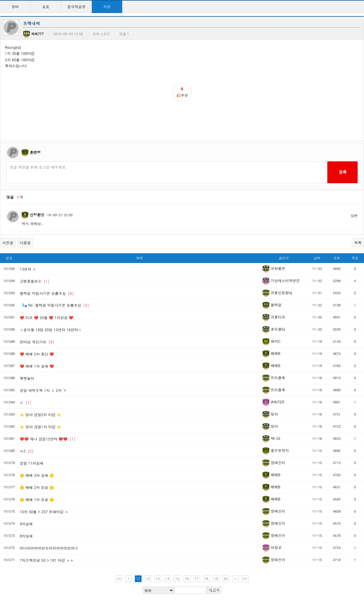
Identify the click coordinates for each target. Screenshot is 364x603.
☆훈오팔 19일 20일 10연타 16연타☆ (51, 330)
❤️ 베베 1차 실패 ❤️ (37, 366)
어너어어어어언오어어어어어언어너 (49, 548)
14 (167, 579)
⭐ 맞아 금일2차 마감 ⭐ (40, 414)
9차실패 (26, 524)
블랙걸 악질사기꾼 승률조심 (47, 293)
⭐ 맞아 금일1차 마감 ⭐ (40, 427)
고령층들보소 (35, 281)
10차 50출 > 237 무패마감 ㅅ (44, 512)
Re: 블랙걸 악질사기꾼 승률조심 (59, 305)
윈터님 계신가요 (37, 342)
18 (206, 579)
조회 (337, 258)
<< (119, 579)
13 (158, 579)
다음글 (25, 243)
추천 (355, 258)
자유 (107, 7)
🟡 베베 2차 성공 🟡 (37, 487)
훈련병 (35, 152)
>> (245, 579)
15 (177, 579)
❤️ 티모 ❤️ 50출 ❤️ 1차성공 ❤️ (47, 317)
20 (226, 579)
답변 (354, 216)
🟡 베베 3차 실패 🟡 (37, 475)
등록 (342, 172)
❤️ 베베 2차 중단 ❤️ (37, 354)
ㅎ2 (27, 451)
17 (197, 579)
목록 (358, 243)
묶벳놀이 (27, 378)
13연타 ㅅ (28, 269)
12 (148, 579)
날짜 (317, 258)
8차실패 (26, 536)
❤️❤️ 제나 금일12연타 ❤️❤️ (48, 439)
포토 (46, 7)
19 (216, 579)
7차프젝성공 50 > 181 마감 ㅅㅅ (47, 560)
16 (187, 579)
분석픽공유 (76, 7)
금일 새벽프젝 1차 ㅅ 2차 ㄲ (43, 390)
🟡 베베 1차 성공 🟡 (37, 499)
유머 (15, 7)
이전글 (8, 243)
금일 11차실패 (32, 463)
